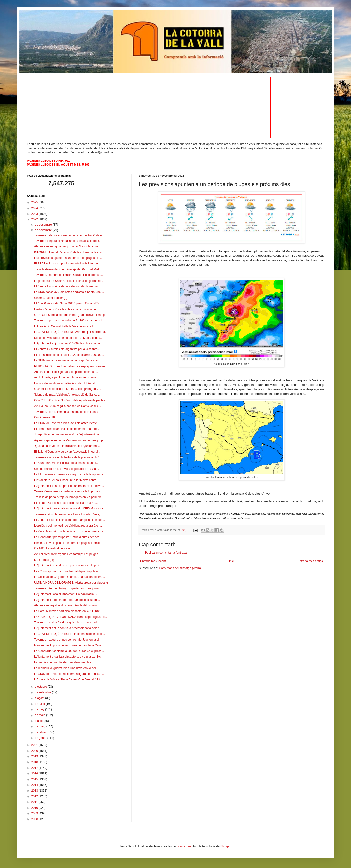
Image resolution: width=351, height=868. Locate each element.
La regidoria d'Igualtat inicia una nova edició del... (66, 668)
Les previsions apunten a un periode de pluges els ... (68, 258)
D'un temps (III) (44, 560)
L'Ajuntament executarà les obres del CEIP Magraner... (70, 509)
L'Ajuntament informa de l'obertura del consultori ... (67, 600)
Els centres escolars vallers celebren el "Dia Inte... (67, 429)
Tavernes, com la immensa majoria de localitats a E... (69, 412)
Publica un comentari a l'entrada (166, 553)
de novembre (44, 230)
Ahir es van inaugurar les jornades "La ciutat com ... (68, 246)
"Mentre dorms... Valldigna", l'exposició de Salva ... (67, 395)
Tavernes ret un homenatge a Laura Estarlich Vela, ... (69, 514)
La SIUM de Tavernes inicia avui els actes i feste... (67, 423)
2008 (35, 819)
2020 (35, 751)
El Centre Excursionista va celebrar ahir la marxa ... (67, 286)
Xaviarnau (184, 846)
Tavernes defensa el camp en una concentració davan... (70, 235)
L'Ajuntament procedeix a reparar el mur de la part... (68, 566)
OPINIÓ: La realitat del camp (53, 548)
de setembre (43, 692)
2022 (35, 219)
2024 (35, 208)
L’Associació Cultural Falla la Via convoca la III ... (66, 326)
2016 (35, 774)
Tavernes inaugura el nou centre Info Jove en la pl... (68, 640)
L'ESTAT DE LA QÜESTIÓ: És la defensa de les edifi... (69, 634)
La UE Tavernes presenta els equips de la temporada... (70, 474)
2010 (35, 808)
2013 (35, 791)
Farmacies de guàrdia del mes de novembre (63, 662)
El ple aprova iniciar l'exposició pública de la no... (66, 503)
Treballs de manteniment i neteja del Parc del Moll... (68, 269)
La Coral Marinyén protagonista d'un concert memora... (70, 531)
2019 (35, 756)
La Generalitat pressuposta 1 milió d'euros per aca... (68, 537)
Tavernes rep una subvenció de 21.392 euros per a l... (69, 321)
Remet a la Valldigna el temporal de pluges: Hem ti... (68, 543)
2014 (35, 785)
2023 (35, 214)
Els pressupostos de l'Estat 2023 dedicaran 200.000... (69, 355)
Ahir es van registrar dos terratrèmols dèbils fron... (67, 605)
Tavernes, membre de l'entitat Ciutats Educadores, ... (68, 275)
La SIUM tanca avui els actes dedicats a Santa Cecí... (69, 292)
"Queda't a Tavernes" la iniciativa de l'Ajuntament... (67, 446)
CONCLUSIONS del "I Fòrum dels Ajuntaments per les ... (71, 400)
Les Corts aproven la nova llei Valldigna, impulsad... (68, 571)
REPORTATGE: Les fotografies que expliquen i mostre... (71, 366)
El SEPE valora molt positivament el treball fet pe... (67, 264)
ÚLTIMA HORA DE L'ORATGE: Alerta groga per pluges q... (72, 583)
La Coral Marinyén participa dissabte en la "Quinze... (68, 611)
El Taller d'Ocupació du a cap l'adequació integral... (67, 452)
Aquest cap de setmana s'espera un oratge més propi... (70, 440)
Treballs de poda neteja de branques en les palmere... (69, 497)
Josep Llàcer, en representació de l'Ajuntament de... (68, 434)
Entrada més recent (153, 561)
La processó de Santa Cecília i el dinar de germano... (69, 281)
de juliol (40, 704)
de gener (41, 738)
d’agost (40, 698)
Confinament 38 (44, 417)
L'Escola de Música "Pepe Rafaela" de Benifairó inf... (68, 679)
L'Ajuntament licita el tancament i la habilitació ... (66, 594)
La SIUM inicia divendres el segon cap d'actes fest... (68, 360)
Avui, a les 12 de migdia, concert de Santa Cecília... (68, 406)
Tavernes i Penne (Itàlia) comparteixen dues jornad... (68, 588)
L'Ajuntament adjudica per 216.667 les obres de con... (69, 343)
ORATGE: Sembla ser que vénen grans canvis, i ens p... (71, 315)
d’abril (39, 721)
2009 (35, 813)
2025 (35, 202)
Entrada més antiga (310, 561)
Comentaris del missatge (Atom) (180, 568)
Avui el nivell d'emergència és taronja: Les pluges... (67, 554)
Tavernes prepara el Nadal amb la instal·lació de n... (68, 241)
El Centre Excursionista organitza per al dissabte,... (67, 349)
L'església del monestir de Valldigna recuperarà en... (68, 526)
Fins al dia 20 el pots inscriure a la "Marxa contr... (66, 480)
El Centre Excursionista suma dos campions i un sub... (69, 520)
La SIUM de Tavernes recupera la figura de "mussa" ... (69, 674)
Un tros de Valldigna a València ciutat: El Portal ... (66, 383)
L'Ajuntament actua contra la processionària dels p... (68, 628)
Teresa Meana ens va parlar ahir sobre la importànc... (69, 491)
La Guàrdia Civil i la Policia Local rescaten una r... (66, 463)
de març (41, 726)
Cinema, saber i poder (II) (51, 298)
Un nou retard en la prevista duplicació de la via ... (67, 469)
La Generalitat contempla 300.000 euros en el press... (69, 651)
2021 (35, 745)
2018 (35, 762)
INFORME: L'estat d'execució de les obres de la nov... (69, 252)
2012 (35, 796)
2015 (35, 779)
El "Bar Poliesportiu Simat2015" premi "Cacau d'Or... (68, 303)
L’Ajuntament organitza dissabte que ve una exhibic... (69, 657)
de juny (40, 709)
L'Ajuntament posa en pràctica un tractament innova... (69, 486)
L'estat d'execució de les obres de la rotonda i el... (66, 309)
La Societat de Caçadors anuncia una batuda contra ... (69, 577)
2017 (35, 768)
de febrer (41, 732)
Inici (232, 561)
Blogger (225, 846)
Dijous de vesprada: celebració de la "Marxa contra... (68, 338)
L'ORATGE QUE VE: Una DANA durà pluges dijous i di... (71, 617)
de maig (40, 715)
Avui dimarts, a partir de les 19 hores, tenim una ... (67, 377)
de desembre (44, 225)
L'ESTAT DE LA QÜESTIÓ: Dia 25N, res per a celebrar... (71, 332)
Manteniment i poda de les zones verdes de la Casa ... (69, 645)
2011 (35, 802)
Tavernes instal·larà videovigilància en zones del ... (67, 623)
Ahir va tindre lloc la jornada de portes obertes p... (66, 372)
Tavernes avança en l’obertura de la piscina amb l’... (68, 457)
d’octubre (41, 687)
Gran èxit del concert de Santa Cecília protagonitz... (68, 389)
